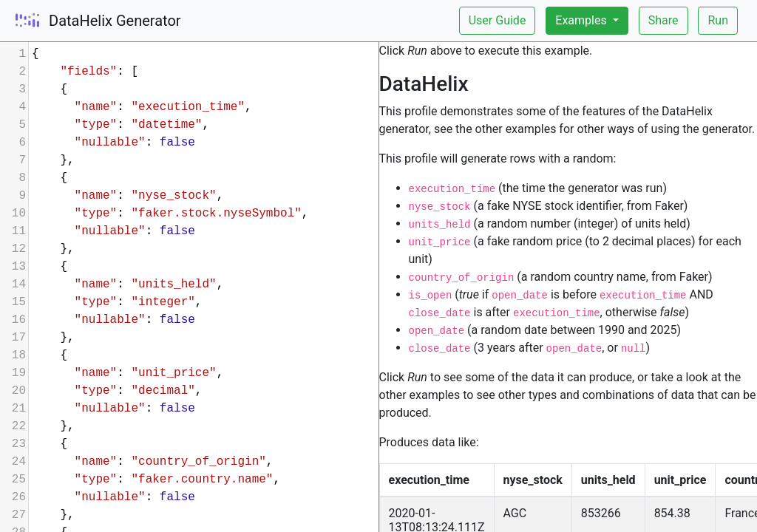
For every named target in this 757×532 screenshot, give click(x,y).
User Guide (498, 20)
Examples (582, 20)
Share (663, 20)
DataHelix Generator (115, 21)
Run (718, 20)
